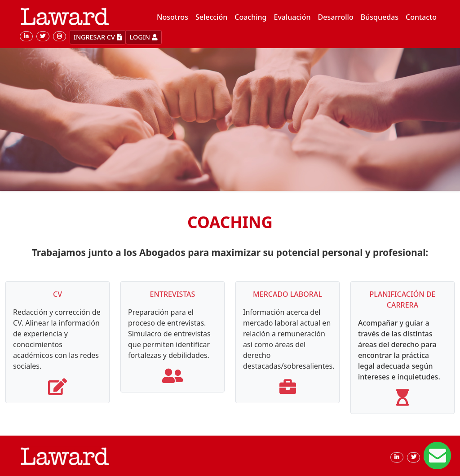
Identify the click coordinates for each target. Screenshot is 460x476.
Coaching (250, 17)
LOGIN (144, 37)
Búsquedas (380, 17)
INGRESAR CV (98, 37)
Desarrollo (336, 17)
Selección (211, 17)
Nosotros (172, 17)
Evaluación (292, 17)
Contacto (421, 17)
